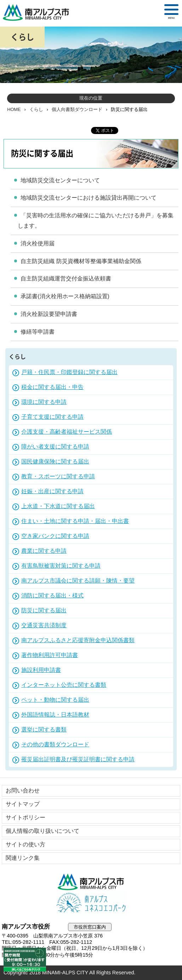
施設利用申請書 (41, 670)
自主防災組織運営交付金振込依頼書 (66, 279)
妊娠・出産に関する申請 (52, 491)
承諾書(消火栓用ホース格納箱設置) (65, 296)
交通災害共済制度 (44, 625)
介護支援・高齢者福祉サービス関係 (67, 432)
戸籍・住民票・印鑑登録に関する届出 (69, 372)
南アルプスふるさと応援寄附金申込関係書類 (78, 640)
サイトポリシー (25, 817)
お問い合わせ (23, 790)
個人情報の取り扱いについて (42, 831)
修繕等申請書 (38, 332)
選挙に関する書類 (44, 730)
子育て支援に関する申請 (52, 417)
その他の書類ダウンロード (55, 744)
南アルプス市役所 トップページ (39, 12)
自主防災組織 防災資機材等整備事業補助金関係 (81, 261)
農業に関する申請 (44, 551)
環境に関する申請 (44, 402)
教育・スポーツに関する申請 (58, 476)
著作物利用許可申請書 (50, 655)
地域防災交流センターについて (60, 180)
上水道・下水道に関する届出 (58, 506)
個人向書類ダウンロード (77, 109)
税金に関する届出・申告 (52, 387)
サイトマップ (23, 804)
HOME (14, 109)
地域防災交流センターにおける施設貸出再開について (89, 198)
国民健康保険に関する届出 (55, 461)
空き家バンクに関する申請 (55, 536)
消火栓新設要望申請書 (49, 314)
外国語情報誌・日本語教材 (55, 715)
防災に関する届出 (44, 610)
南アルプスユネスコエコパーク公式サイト (91, 903)
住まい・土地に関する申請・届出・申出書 (75, 521)
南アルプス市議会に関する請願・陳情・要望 (78, 581)
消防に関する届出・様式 (52, 595)
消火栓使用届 (38, 243)
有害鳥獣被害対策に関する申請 (61, 566)
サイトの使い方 (25, 844)
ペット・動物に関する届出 (55, 700)
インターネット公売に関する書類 (64, 685)
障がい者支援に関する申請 (55, 447)
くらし (36, 109)
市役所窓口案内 (90, 927)
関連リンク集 (23, 858)
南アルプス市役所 (91, 882)
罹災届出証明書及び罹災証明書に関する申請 (78, 759)
